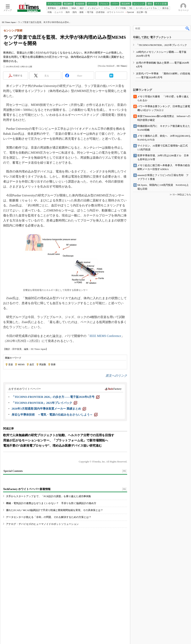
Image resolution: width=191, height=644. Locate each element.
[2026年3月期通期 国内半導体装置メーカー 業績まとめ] (49, 409)
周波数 (43, 365)
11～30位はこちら (182, 194)
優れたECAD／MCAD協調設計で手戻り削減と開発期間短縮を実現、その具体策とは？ (55, 510)
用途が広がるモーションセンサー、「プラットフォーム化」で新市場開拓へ (56, 440)
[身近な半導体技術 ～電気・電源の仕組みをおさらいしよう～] (55, 415)
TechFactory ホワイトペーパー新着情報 (27, 489)
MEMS (21, 365)
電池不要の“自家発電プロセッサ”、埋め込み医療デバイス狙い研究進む (52, 446)
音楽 (11, 365)
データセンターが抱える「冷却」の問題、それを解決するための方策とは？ (49, 517)
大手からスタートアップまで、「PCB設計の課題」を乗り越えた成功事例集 (49, 496)
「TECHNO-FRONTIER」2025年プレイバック (161, 45)
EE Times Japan (9, 22)
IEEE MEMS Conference (105, 336)
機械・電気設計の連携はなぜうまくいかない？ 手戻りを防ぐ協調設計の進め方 (51, 503)
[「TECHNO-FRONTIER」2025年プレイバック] (44, 403)
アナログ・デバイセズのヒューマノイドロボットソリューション (42, 524)
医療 (53, 365)
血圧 (32, 365)
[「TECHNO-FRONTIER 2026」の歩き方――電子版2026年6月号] (56, 397)
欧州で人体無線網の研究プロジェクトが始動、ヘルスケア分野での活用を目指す (59, 435)
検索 (188, 28)
